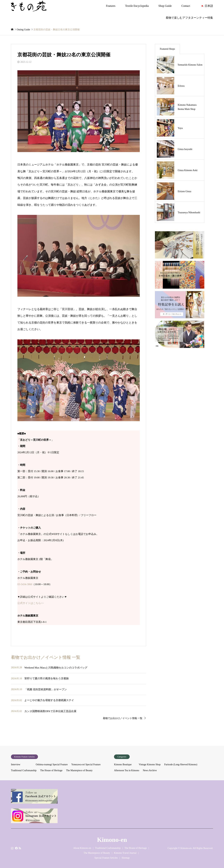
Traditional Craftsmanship (24, 770)
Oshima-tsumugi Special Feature (52, 764)
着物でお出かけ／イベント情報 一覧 (123, 718)
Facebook (16, 848)
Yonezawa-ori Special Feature (86, 764)
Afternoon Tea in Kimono (127, 770)
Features (111, 6)
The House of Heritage (51, 770)
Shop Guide (165, 6)
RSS (20, 848)
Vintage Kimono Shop (150, 764)
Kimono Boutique (123, 764)
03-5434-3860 (25, 584)
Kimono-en (112, 840)
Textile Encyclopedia (137, 6)
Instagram (12, 848)
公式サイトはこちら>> (31, 603)
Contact (186, 6)
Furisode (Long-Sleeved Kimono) (181, 764)
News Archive (150, 770)
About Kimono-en (82, 848)
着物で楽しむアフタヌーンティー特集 (189, 18)
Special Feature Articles (106, 858)
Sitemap (126, 858)
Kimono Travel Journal (125, 853)
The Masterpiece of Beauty (79, 770)
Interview (16, 764)
